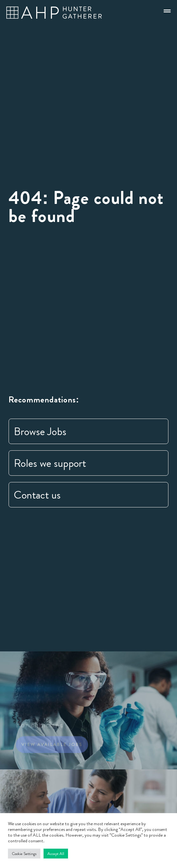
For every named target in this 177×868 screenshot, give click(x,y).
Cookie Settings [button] (24, 854)
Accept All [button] (56, 854)
